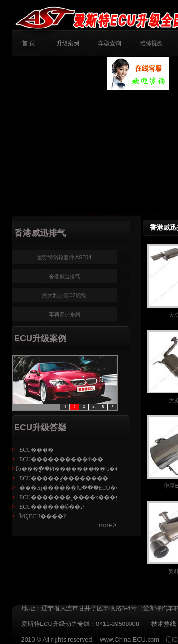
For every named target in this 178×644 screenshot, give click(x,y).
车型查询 (110, 43)
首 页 (28, 43)
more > (108, 525)
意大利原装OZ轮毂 (64, 295)
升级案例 (68, 43)
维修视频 (151, 43)
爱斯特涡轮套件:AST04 (65, 257)
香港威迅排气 (65, 276)
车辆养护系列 (65, 314)
